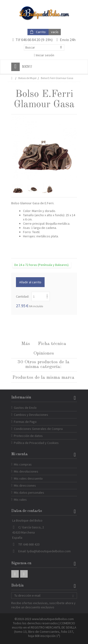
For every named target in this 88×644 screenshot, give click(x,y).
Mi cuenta (19, 454)
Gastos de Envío (25, 408)
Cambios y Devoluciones (31, 415)
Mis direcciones (25, 485)
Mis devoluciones (26, 471)
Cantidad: (23, 296)
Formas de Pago (25, 422)
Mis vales (20, 500)
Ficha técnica (52, 344)
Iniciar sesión (44, 55)
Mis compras (23, 464)
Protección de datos (28, 436)
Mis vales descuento (28, 478)
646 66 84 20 (31, 40)
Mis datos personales (29, 492)
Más (26, 344)
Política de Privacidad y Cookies (36, 443)
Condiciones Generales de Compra (38, 429)
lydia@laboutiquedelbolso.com (49, 551)
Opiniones (44, 353)
